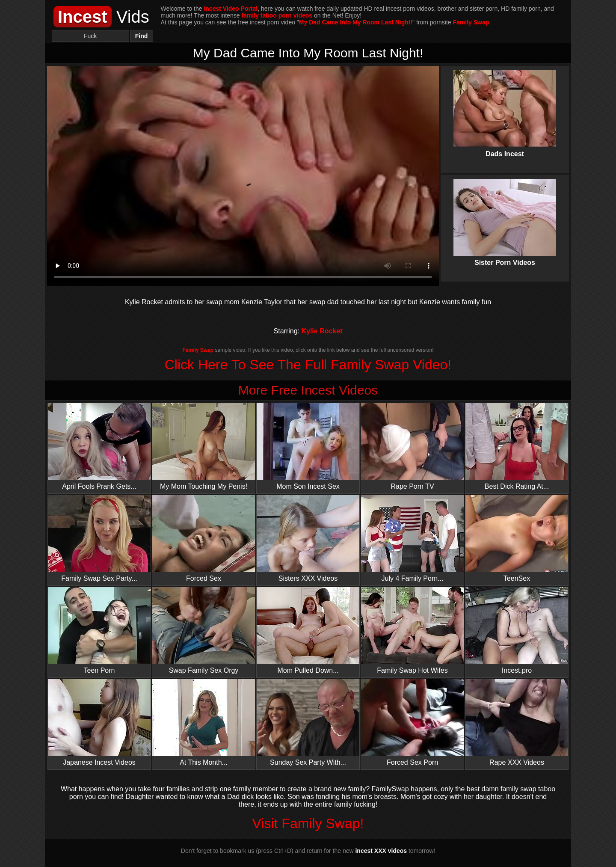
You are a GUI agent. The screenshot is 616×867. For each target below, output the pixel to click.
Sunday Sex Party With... (308, 723)
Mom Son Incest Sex (308, 447)
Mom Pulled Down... (308, 631)
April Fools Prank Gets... (99, 447)
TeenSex (517, 539)
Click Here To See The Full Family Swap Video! (308, 365)
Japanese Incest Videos (99, 723)
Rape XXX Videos (517, 723)
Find (142, 36)
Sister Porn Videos (505, 215)
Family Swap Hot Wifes (412, 631)
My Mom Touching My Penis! (204, 447)
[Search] (90, 36)
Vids (101, 17)
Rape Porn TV (412, 447)
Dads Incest (505, 107)
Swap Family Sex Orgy (204, 631)
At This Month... (204, 723)
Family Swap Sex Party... (99, 539)
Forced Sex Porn (412, 723)
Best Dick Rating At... (517, 447)
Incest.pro (517, 631)
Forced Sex (204, 539)
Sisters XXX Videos (308, 539)
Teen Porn (99, 631)
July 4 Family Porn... (412, 539)
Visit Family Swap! (308, 823)
